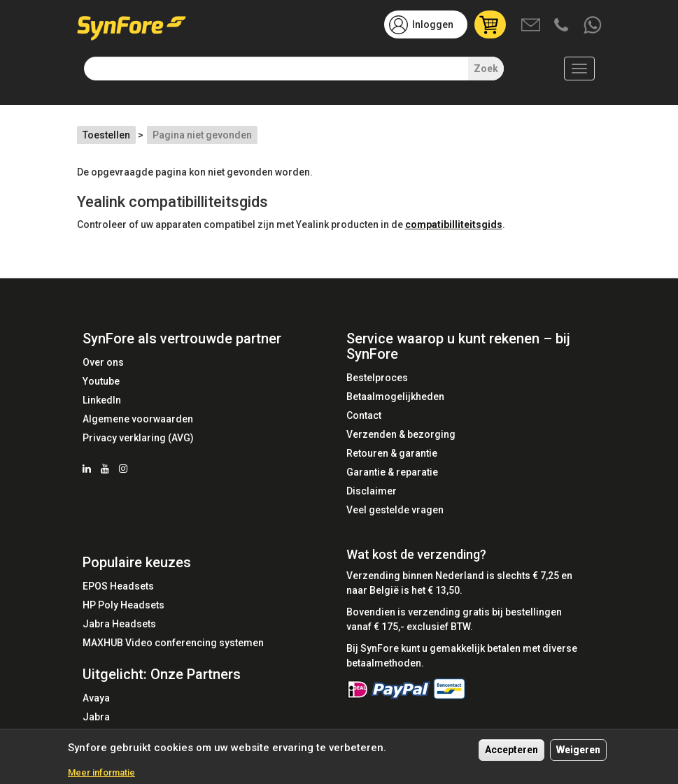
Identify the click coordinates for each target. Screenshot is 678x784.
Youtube (101, 381)
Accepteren (511, 755)
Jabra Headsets (119, 624)
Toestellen (106, 135)
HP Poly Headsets (123, 605)
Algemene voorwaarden (138, 419)
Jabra (96, 717)
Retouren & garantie (392, 453)
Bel (563, 26)
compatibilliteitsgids (454, 224)
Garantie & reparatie (392, 472)
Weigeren (578, 755)
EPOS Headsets (118, 586)
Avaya (96, 698)
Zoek (486, 69)
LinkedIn (102, 400)
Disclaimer (372, 491)
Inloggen (433, 24)
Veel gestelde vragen (395, 510)
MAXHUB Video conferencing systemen (173, 643)
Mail (532, 26)
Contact (364, 415)
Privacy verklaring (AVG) (138, 438)
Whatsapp (593, 26)
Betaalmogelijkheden (395, 397)
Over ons (103, 362)
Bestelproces (377, 378)
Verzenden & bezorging (401, 434)
